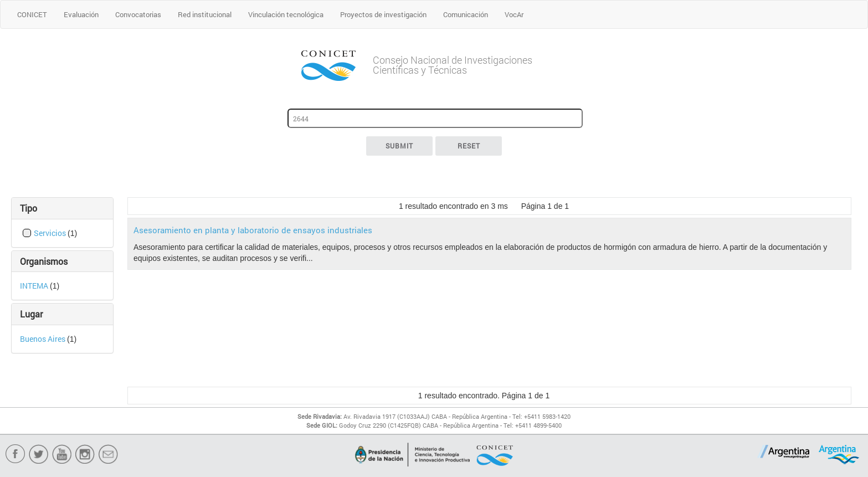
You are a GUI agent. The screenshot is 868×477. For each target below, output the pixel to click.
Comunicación (466, 14)
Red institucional (205, 14)
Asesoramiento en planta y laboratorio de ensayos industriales (253, 230)
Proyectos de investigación (383, 14)
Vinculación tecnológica (286, 14)
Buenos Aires (43, 339)
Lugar (31, 314)
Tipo (29, 208)
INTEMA (35, 286)
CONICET (32, 14)
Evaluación (81, 14)
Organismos (44, 261)
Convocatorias (138, 14)
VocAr (514, 14)
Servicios (51, 233)
